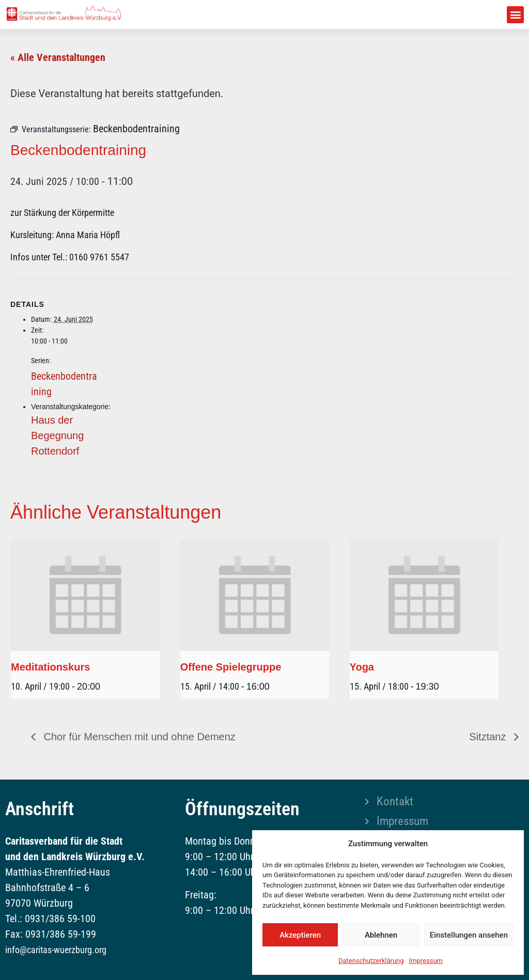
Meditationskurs (50, 667)
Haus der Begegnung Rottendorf (57, 435)
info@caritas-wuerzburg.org (56, 950)
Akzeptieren (300, 935)
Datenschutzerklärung (371, 961)
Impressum (426, 961)
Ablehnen (381, 935)
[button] (515, 15)
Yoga (362, 667)
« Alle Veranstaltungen (58, 57)
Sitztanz (489, 737)
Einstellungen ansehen (469, 935)
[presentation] (85, 595)
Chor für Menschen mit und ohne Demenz (138, 737)
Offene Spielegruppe (231, 667)
